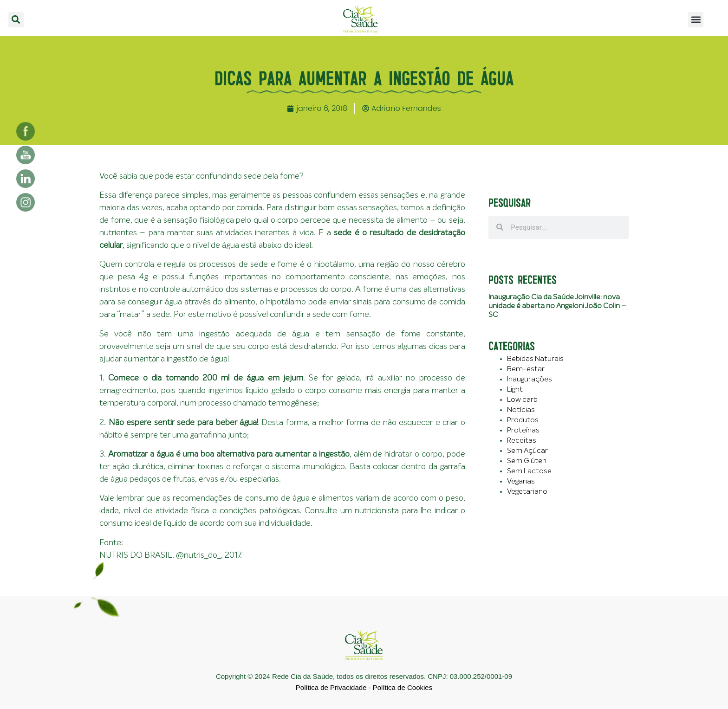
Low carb (522, 400)
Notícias (521, 410)
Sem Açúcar (527, 451)
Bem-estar (526, 369)
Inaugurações (530, 379)
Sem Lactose (529, 471)
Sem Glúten (527, 461)
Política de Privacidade (331, 687)
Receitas (522, 440)
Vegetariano (527, 491)
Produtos (523, 420)
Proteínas (523, 430)
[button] (16, 20)
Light (515, 389)
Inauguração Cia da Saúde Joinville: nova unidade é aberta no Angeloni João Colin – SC (557, 306)
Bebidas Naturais (535, 359)
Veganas (521, 481)
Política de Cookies (403, 687)
